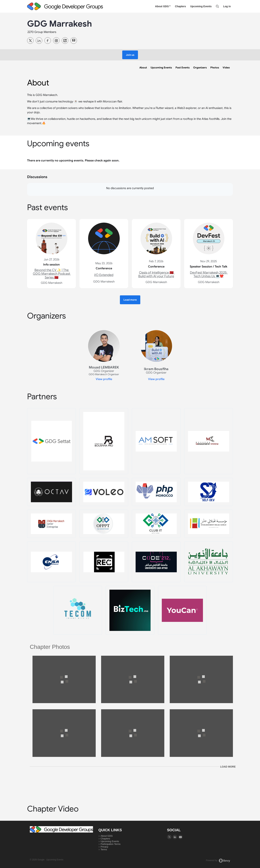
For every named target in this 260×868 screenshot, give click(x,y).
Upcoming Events (201, 6)
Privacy (104, 847)
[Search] (217, 6)
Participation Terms (110, 844)
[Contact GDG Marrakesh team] (74, 41)
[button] (130, 55)
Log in (227, 6)
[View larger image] (64, 680)
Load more (228, 767)
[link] (143, 68)
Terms (104, 849)
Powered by (218, 861)
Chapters (180, 6)
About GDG (163, 6)
